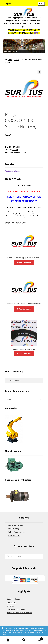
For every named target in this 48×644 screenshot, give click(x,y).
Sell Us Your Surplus (17, 532)
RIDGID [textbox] (24, 399)
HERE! (36, 33)
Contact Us (11, 602)
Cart (38, 638)
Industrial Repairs (15, 525)
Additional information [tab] (14, 171)
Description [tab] (10, 164)
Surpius (7, 4)
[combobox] (24, 399)
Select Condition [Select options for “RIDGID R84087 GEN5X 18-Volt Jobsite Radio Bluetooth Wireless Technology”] (24, 309)
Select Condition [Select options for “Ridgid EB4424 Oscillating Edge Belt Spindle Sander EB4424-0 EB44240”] (24, 263)
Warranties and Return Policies (19, 613)
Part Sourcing (14, 529)
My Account (8, 640)
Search (24, 640)
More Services (14, 535)
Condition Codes (13, 599)
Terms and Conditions (16, 609)
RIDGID (17, 60)
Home (10, 60)
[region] (24, 46)
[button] (39, 72)
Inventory (11, 606)
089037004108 (14, 152)
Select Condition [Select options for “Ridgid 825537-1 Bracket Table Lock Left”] (24, 354)
